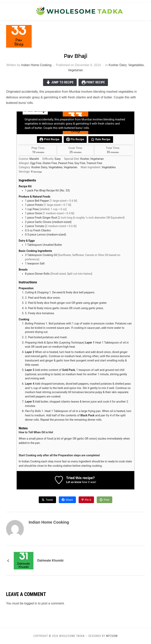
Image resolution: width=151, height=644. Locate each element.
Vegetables (136, 65)
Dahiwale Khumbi (50, 560)
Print (106, 500)
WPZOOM (112, 636)
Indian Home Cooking (36, 65)
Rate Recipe (101, 139)
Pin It (88, 500)
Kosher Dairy (117, 65)
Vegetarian (76, 70)
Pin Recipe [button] (75, 139)
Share (69, 500)
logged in (31, 603)
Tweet (49, 500)
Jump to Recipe (60, 82)
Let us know (74, 482)
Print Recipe (93, 82)
